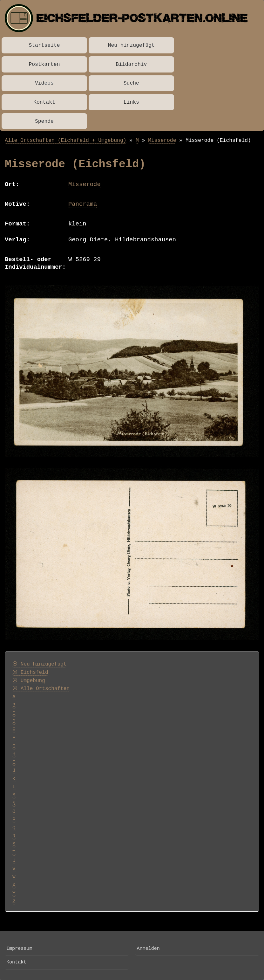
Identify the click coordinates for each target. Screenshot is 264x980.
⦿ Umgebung (29, 681)
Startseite (44, 45)
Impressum (19, 949)
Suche (131, 83)
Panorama (83, 204)
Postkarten (44, 64)
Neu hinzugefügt (131, 45)
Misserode (162, 140)
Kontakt (44, 102)
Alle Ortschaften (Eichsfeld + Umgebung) (66, 140)
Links (131, 102)
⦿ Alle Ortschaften (41, 689)
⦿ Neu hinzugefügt (39, 664)
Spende (44, 121)
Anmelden (148, 949)
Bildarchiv (131, 64)
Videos (44, 83)
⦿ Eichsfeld (30, 673)
